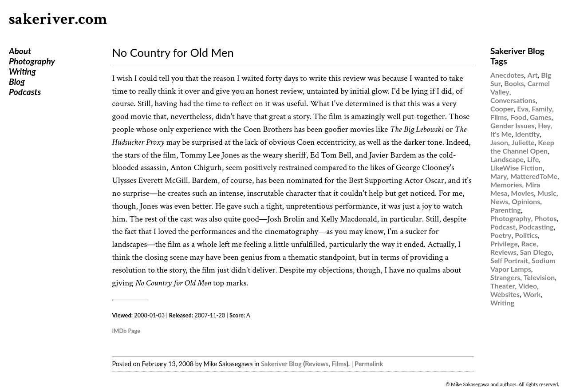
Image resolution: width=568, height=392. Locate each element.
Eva (523, 109)
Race (529, 244)
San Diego (536, 252)
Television (539, 277)
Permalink (369, 364)
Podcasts (25, 92)
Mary (499, 176)
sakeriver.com (58, 19)
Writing (22, 71)
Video (528, 286)
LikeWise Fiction (517, 168)
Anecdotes (507, 75)
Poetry (501, 235)
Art (533, 75)
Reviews (317, 364)
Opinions (526, 201)
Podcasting (536, 227)
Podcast (503, 227)
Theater (503, 286)
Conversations (513, 100)
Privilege (504, 244)
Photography (32, 61)
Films (339, 364)
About (20, 51)
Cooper (502, 109)
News (499, 201)
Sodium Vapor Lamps (523, 265)
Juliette (523, 142)
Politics (526, 235)
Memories (506, 184)
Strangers (505, 277)
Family (542, 109)
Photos (545, 218)
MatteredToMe (534, 176)
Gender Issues (512, 125)
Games (541, 117)
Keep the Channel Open (522, 147)
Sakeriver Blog (281, 364)
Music (547, 193)
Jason (499, 142)
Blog (17, 81)
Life (533, 159)
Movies (522, 193)
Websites (505, 294)
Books (514, 83)
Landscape (507, 159)
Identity (528, 134)
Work (532, 294)
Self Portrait (509, 260)
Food (518, 117)
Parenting (506, 210)
